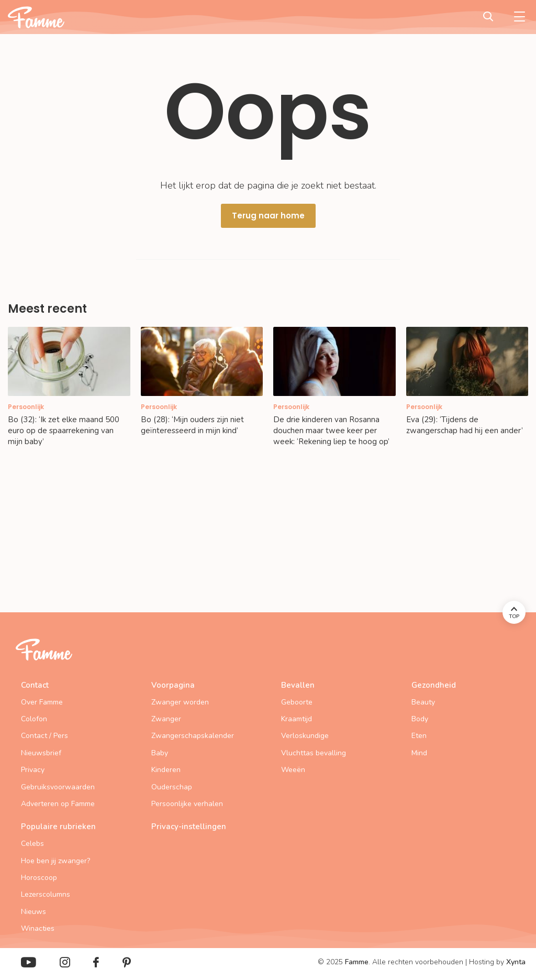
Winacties (38, 928)
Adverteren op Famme (58, 804)
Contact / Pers (44, 736)
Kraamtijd (297, 719)
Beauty (423, 702)
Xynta (516, 962)
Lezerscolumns (46, 894)
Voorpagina (173, 685)
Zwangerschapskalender (193, 736)
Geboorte (297, 702)
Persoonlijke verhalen (187, 804)
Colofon (34, 719)
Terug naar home (268, 216)
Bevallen (298, 685)
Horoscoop (39, 878)
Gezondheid (434, 685)
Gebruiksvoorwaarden (58, 787)
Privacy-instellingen (189, 827)
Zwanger (166, 719)
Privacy (33, 770)
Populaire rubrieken (58, 827)
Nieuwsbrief (41, 753)
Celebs (32, 844)
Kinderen (166, 770)
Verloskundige (305, 736)
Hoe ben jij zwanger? (55, 861)
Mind (419, 753)
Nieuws (33, 912)
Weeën (293, 770)
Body (420, 719)
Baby (160, 753)
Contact (35, 685)
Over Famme (42, 702)
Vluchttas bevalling (314, 753)
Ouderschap (172, 787)
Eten (419, 736)
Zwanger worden (180, 702)
